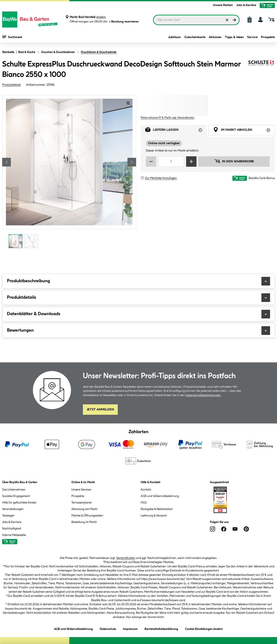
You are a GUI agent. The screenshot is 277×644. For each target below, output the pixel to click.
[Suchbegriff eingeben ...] (196, 20)
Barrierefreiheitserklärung (161, 628)
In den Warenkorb (234, 161)
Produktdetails (11, 85)
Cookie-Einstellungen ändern (204, 628)
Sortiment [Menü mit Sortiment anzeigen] (12, 37)
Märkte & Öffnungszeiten (87, 516)
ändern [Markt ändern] (101, 17)
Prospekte (268, 37)
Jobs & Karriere (246, 5)
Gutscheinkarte (195, 37)
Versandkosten (126, 558)
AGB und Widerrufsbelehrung (160, 496)
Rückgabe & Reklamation (157, 509)
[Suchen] (234, 20)
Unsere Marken (223, 5)
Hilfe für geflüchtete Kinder (19, 503)
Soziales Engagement (16, 496)
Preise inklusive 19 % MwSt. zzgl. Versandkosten (167, 118)
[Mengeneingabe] (171, 161)
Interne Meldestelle (14, 535)
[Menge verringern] (151, 161)
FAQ (144, 503)
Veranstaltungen (13, 509)
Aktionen (215, 37)
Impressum (130, 628)
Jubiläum (175, 37)
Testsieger (8, 516)
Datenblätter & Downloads (138, 314)
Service (252, 37)
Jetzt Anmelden (100, 410)
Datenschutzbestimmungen (203, 395)
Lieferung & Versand (154, 516)
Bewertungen (138, 331)
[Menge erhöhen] (191, 161)
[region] (69, 173)
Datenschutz (108, 628)
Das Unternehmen (14, 490)
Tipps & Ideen (234, 37)
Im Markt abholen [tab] (244, 131)
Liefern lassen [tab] (176, 131)
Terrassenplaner (82, 503)
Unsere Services (81, 490)
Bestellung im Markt (84, 522)
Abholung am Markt (84, 509)
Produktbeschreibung (138, 281)
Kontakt (146, 490)
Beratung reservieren (124, 22)
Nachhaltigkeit (12, 529)
